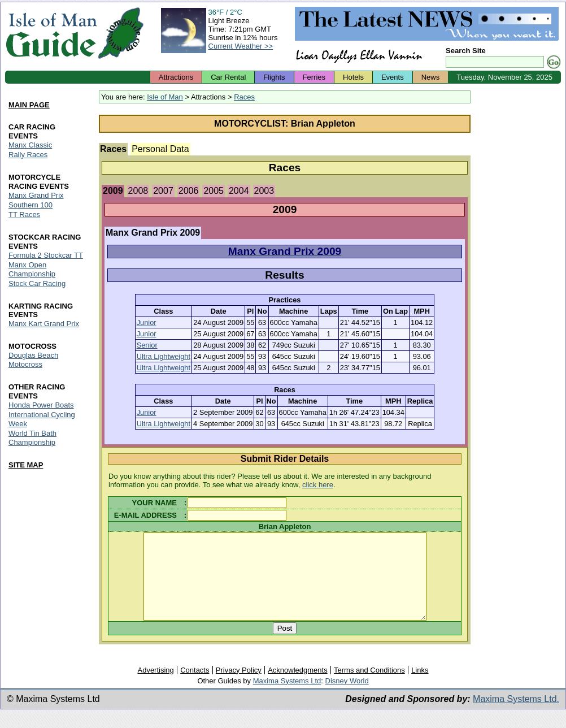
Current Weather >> (241, 46)
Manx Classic (30, 145)
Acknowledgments (298, 687)
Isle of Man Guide (51, 33)
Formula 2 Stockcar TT (46, 255)
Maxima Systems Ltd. (516, 716)
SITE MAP (26, 465)
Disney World (347, 698)
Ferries (314, 77)
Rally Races (28, 155)
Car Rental (228, 77)
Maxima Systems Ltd (287, 698)
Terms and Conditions (369, 687)
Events (393, 77)
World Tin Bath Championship (32, 438)
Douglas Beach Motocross (33, 360)
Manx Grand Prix (36, 195)
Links (420, 687)
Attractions (176, 77)
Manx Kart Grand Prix (44, 324)
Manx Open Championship (32, 269)
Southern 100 (31, 205)
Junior (147, 322)
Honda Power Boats (41, 406)
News (431, 77)
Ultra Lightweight (164, 356)
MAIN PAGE (29, 105)
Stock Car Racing (37, 283)
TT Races (24, 214)
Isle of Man (165, 97)
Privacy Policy (239, 687)
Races (244, 97)
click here (318, 485)
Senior (147, 345)
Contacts (195, 687)
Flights (274, 77)
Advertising (155, 687)
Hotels (353, 77)
